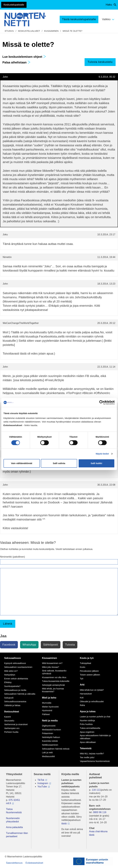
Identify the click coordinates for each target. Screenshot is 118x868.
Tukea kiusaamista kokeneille (56, 681)
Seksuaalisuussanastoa (15, 701)
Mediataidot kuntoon (51, 730)
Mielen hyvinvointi (50, 707)
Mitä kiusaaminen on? (52, 663)
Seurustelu (9, 721)
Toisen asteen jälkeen (90, 675)
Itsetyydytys (10, 675)
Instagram (43, 783)
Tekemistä (86, 748)
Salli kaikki (96, 463)
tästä (64, 823)
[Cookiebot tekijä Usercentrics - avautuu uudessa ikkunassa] (101, 402)
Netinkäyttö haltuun (51, 737)
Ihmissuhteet (12, 712)
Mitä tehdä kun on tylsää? (92, 690)
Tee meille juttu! (87, 757)
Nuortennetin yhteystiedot (13, 820)
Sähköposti (51, 645)
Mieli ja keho (49, 698)
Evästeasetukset (34, 863)
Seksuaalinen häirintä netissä (56, 749)
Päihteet (46, 714)
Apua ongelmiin (87, 732)
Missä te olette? (72, 31)
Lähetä (8, 624)
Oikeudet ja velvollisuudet (92, 701)
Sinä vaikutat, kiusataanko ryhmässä (54, 672)
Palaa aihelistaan (16, 62)
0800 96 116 (100, 812)
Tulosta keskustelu (100, 62)
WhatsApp (29, 645)
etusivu (9, 31)
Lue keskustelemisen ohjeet (24, 57)
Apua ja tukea (88, 711)
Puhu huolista (86, 724)
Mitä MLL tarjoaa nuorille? (92, 754)
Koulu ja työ (87, 658)
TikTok (41, 780)
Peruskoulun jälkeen (89, 671)
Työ (82, 679)
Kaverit (7, 717)
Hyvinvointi (47, 710)
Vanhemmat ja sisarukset (16, 724)
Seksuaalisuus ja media (15, 690)
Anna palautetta (14, 827)
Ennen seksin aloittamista (16, 679)
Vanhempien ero (12, 728)
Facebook (9, 645)
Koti (82, 698)
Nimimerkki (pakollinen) (12, 557)
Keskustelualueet (29, 31)
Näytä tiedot (102, 454)
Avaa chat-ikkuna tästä (98, 833)
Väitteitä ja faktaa (12, 705)
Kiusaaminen (51, 31)
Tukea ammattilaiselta (90, 728)
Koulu (83, 667)
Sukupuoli (9, 698)
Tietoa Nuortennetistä (14, 811)
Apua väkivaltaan (88, 742)
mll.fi (8, 803)
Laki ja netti (47, 753)
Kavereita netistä (50, 741)
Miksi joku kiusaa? (51, 667)
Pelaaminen (48, 733)
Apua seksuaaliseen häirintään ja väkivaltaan (95, 737)
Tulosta (70, 645)
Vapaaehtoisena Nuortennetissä (95, 761)
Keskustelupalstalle (14, 5)
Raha (82, 705)
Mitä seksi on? (11, 671)
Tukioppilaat (86, 663)
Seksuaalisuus (13, 658)
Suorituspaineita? (12, 686)
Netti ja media (50, 721)
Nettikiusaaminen (50, 745)
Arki (82, 685)
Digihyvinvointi (49, 726)
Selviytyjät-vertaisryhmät (53, 685)
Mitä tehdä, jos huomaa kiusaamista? (53, 690)
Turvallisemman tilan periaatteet (17, 835)
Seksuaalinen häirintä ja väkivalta (20, 694)
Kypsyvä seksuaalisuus (15, 663)
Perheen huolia (11, 732)
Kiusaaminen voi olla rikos (54, 677)
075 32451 (14, 800)
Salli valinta (59, 463)
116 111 (96, 790)
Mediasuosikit (48, 756)
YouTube (42, 787)
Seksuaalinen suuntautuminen (18, 667)
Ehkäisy (8, 682)
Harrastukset (86, 694)
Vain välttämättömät (22, 463)
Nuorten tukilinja (87, 720)
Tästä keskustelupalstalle (79, 19)
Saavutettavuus (14, 863)
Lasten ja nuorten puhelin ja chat (95, 717)
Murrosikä (47, 703)
